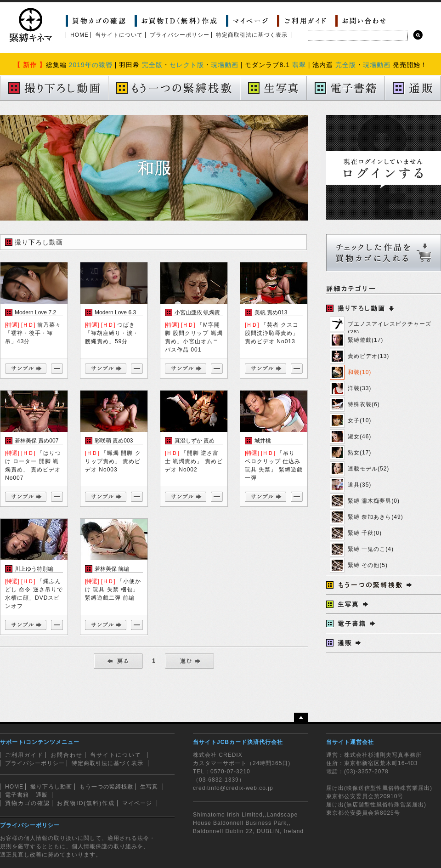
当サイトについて (119, 35)
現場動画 (225, 65)
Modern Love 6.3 (115, 312)
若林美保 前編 (112, 569)
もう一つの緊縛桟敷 (106, 787)
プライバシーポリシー (180, 35)
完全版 (152, 65)
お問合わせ (67, 755)
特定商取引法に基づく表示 (252, 35)
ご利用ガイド (24, 755)
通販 (42, 795)
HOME (79, 35)
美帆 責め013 (271, 312)
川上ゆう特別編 (34, 569)
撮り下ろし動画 (51, 787)
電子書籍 (17, 795)
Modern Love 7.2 (35, 312)
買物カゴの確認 (28, 803)
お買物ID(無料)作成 (86, 803)
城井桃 (263, 441)
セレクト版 (187, 65)
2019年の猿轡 (91, 65)
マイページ (137, 803)
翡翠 (299, 65)
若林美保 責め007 (37, 441)
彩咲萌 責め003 (114, 441)
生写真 (149, 787)
